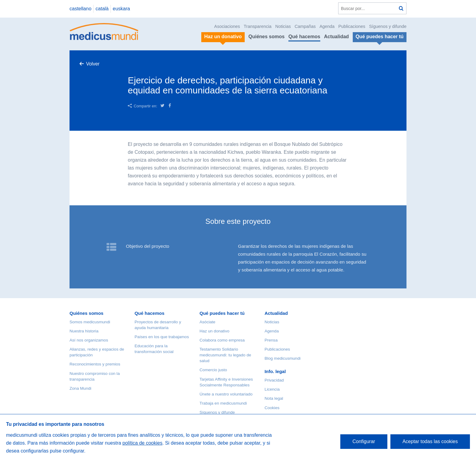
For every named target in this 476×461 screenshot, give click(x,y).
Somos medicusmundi (90, 322)
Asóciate (207, 322)
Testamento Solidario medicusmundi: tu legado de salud (225, 355)
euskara (121, 9)
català (102, 9)
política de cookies (142, 443)
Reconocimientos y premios (95, 364)
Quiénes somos (266, 37)
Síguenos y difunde (388, 26)
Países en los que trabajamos (162, 337)
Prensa (271, 340)
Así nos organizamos (89, 340)
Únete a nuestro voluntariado (226, 394)
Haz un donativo (214, 331)
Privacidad (274, 380)
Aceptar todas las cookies (430, 441)
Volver (93, 64)
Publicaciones (352, 26)
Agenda (327, 26)
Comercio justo (213, 370)
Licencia (272, 389)
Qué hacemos (304, 37)
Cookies (272, 408)
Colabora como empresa (222, 340)
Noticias (283, 26)
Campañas (305, 26)
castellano (80, 9)
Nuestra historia (84, 331)
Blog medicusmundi (282, 358)
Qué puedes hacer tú (222, 313)
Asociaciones (227, 26)
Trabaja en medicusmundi (223, 403)
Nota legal (274, 398)
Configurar (364, 441)
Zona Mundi (80, 388)
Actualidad (336, 37)
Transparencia (258, 26)
